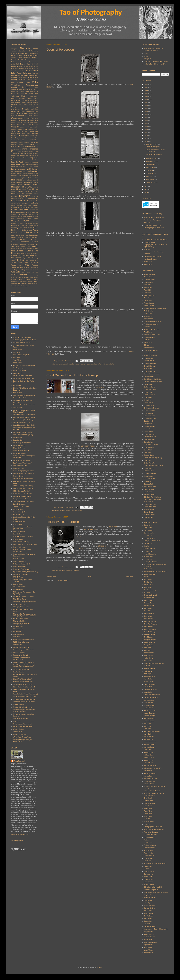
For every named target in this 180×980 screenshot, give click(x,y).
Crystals (35, 87)
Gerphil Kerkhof (19, 476)
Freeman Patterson (151, 522)
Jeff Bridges (148, 579)
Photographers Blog (20, 604)
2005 (146, 189)
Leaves (29, 167)
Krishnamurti (34, 162)
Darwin (22, 92)
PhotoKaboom (18, 626)
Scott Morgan (149, 874)
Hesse (23, 140)
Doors (61, 364)
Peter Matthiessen (18, 219)
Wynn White (148, 947)
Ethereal (25, 113)
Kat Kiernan (148, 661)
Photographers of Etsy (21, 607)
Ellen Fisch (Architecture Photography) (152, 501)
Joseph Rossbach (19, 504)
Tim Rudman (148, 916)
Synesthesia (16, 258)
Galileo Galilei (22, 125)
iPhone (14, 151)
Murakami (29, 194)
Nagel (13, 199)
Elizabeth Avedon (19, 448)
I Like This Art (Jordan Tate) (23, 494)
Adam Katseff (149, 282)
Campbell (21, 75)
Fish (32, 118)
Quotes (19, 228)
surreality (14, 256)
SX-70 (20, 256)
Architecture (34, 55)
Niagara (30, 201)
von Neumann (34, 270)
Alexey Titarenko (150, 295)
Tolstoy (36, 262)
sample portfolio (90, 529)
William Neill (17, 732)
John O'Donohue (29, 153)
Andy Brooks (148, 311)
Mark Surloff (148, 734)
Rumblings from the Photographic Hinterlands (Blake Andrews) (25, 666)
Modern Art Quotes (20, 561)
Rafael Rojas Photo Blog (22, 647)
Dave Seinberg (18, 440)
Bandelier (21, 60)
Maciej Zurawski (150, 713)
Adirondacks (21, 51)
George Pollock (149, 543)
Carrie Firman (149, 384)
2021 (146, 99)
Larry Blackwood (19, 522)
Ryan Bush (148, 866)
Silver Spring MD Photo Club (154, 228)
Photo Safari (97, 364)
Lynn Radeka (148, 702)
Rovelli (36, 233)
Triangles (35, 265)
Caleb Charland (149, 371)
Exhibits (62, 511)
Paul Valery (21, 214)
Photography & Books (21, 618)
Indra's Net (112, 527)
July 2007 (150, 170)
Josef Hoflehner (149, 634)
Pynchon (14, 228)
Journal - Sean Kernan (21, 507)
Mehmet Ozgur (149, 747)
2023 (146, 93)
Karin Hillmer (148, 658)
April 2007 (150, 176)
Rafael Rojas (148, 843)
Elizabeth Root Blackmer (152, 497)
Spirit (28, 246)
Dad (18, 92)
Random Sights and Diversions (24, 650)
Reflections (16, 230)
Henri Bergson (16, 138)
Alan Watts (24, 53)
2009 (146, 135)
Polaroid (36, 223)
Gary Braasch (149, 530)
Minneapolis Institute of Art (153, 768)
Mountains (16, 193)
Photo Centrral (149, 822)
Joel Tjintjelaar (149, 613)
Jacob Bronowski (23, 151)
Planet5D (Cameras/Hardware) (24, 639)
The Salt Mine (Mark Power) (23, 707)
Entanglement (16, 109)
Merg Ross (148, 750)
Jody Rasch (148, 608)
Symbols (26, 256)
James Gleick (33, 151)
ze (25, 286)
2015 (146, 117)
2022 (146, 96)
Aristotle (14, 58)
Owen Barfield (34, 208)
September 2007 (152, 164)
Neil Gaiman (28, 199)
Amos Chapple (149, 303)
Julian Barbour (23, 158)
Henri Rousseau (26, 138)
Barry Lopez (29, 60)
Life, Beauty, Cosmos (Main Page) (156, 240)
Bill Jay (146, 345)
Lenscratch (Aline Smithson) (23, 537)
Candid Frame (18, 408)
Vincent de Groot (150, 926)
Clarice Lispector (33, 80)
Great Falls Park (22, 131)
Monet (24, 189)
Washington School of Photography (156, 929)
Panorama (16, 212)
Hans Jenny (26, 133)
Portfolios (105, 364)
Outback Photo (18, 584)
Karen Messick (18, 509)
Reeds (35, 228)
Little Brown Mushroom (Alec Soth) (25, 544)
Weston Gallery (18, 729)
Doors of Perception (60, 50)
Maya (13, 182)
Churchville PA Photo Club (153, 225)
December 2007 (152, 144)
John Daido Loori (17, 153)
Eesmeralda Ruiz (150, 486)
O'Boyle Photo (18, 577)
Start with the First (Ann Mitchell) (24, 687)
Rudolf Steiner (16, 235)
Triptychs (15, 267)
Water (80, 511)
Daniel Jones (148, 429)
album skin (102, 546)
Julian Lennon (149, 653)
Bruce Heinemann (150, 366)
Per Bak (23, 217)
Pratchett (24, 225)
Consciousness (32, 85)
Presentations (34, 225)
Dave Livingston (149, 434)
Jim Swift (147, 593)
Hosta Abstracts (24, 142)
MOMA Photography (151, 778)
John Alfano (148, 616)
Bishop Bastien (149, 348)
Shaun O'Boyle (149, 884)
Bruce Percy (148, 369)
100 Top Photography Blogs (23, 337)
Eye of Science (149, 512)
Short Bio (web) (149, 242)
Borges (20, 66)
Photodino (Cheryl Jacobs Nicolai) (25, 602)
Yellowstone (31, 284)
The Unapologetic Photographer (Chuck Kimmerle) (24, 711)
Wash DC (35, 272)
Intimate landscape (30, 149)
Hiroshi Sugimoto (150, 554)
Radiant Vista (18, 645)
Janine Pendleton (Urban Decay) (155, 571)
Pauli (27, 214)
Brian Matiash (149, 358)
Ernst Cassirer (30, 111)
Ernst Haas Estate (150, 507)
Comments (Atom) (62, 580)
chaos (30, 77)
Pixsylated (17, 637)
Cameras (14, 75)
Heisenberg (25, 136)
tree (20, 265)
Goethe (27, 129)
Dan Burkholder (149, 426)
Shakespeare (15, 244)
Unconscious (25, 267)
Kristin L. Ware (149, 682)
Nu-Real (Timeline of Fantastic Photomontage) (154, 794)
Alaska (31, 53)
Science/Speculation (20, 239)
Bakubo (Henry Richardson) (23, 376)
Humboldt (14, 144)
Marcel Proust (29, 176)
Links (146, 56)
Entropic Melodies (69, 364)
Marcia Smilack (149, 721)
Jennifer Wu (148, 582)
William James (17, 279)
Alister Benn (148, 301)
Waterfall (23, 275)
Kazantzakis (23, 160)
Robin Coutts (148, 853)
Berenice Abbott (149, 337)
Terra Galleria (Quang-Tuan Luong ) (25, 694)
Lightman (35, 169)
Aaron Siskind (149, 277)
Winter (36, 279)
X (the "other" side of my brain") (155, 64)
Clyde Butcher (149, 413)
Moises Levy (148, 776)
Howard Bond (149, 556)
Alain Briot (148, 285)
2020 (146, 102)
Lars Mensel (17, 524)
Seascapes (74, 511)
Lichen (24, 169)
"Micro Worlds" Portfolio (63, 522)
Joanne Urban (149, 606)
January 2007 (151, 182)
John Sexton (21, 156)
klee (37, 160)
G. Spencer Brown (27, 122)
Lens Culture (18, 534)
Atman (20, 58)
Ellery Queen (33, 105)
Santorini (27, 237)
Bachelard (14, 60)
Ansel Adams (24, 55)
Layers (13, 167)
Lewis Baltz (148, 692)
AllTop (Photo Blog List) (21, 355)
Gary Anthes (148, 528)
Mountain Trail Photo (20, 566)
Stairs (13, 249)
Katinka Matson (149, 668)
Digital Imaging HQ (20, 445)
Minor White (27, 187)
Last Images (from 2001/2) (153, 256)
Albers (36, 53)
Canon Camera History (152, 374)
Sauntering (35, 237)
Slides (18, 246)
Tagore (25, 258)
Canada (28, 75)
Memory (28, 184)
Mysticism (25, 196)
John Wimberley (150, 632)
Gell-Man (31, 125)
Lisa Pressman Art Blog (21, 542)
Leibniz (36, 167)
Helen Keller (34, 136)
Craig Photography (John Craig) (24, 425)
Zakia (23, 286)
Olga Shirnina (149, 798)
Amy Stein (17, 357)
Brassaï (31, 66)
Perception (89, 364)
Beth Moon (148, 340)
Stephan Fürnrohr (150, 895)
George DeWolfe (150, 538)
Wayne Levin (148, 932)
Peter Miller (148, 811)
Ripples (35, 230)
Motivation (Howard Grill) (22, 564)
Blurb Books (20, 64)
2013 (146, 123)
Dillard (18, 96)
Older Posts (129, 577)
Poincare (20, 223)
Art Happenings (19, 368)
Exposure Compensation (22, 460)
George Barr (148, 536)
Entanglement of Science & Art (154, 217)
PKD (32, 221)
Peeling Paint (34, 214)
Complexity (56, 511)
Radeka (147, 840)
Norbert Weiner (16, 205)
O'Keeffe (24, 205)
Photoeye (147, 824)
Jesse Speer (148, 587)
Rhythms (25, 230)
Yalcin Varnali (149, 950)
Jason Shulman (149, 574)
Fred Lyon (147, 520)
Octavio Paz (31, 205)
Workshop (14, 284)
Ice (37, 144)
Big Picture (17, 386)
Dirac (31, 96)
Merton (36, 185)
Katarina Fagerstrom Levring (154, 663)
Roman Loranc (149, 856)
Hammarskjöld (16, 133)
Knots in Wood (17, 162)
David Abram (29, 92)
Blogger (99, 968)
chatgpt (36, 77)
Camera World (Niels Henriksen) (24, 405)
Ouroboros (27, 207)
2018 (146, 108)
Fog (28, 120)
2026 (146, 84)
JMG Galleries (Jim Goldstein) (24, 501)
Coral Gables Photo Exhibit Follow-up (72, 375)
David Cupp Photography (22, 443)
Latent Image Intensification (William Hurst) (23, 528)
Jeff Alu (147, 577)
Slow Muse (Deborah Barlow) (23, 682)
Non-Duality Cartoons (21, 574)
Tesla (13, 260)
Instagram (147, 59)
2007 (146, 142)
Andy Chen (148, 314)
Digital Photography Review (153, 466)
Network (35, 199)
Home (90, 577)
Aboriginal (14, 49)
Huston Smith (23, 144)
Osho (21, 208)
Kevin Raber (148, 679)
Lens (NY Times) (19, 531)
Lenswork (18, 169)
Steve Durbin (148, 900)
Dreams (14, 100)
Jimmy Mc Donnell (150, 595)
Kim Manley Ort (19, 515)
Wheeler (18, 277)
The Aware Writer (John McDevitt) (25, 697)
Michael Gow (148, 755)
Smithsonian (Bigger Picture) (23, 684)
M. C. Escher (148, 708)
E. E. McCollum (149, 479)
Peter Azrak (148, 808)
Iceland (14, 147)
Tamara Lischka (149, 908)
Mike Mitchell (148, 763)
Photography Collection (21, 624)
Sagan (31, 235)
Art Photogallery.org (151, 324)
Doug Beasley (149, 476)
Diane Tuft (148, 460)
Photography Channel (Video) (154, 829)
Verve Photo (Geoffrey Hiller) (23, 726)
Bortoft (26, 66)
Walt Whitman (26, 272)
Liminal (19, 171)
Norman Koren (149, 784)
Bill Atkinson (148, 342)
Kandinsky (15, 160)
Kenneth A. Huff (149, 676)
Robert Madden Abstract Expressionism (22, 659)
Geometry (62, 570)
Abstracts (55, 364)
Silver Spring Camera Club (153, 887)
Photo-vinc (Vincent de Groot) (23, 596)
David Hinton (21, 94)
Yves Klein (18, 286)
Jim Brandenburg (150, 590)
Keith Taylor (148, 674)
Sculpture (14, 242)
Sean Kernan (148, 882)
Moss (36, 191)
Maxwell (35, 180)
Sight (36, 244)
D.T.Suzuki (35, 89)
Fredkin (32, 120)
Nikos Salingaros (23, 203)
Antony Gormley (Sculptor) (153, 321)
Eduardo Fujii (149, 484)
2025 (146, 87)
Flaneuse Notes (19, 468)
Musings (83, 364)
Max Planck (27, 180)
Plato (36, 221)
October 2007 (151, 161)
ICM (18, 147)
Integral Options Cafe (21, 499)
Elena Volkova (149, 489)
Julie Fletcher (149, 655)
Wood (36, 281)
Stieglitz (32, 249)
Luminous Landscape (151, 697)
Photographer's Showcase (153, 827)
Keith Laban (148, 671)
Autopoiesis (27, 58)
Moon (29, 189)
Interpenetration (16, 149)
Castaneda (35, 75)
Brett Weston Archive (151, 350)
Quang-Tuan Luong (151, 835)
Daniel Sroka (18, 437)
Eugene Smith (149, 509)
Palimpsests (34, 210)
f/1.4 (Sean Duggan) (20, 465)
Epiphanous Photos (18, 111)
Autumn (35, 57)
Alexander (15, 55)
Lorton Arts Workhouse (152, 695)
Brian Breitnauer (150, 353)
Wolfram (30, 282)
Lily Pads (14, 171)
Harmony (35, 133)
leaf (24, 167)
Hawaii (14, 136)
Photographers (16, 221)
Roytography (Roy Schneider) (23, 662)
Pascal (22, 212)
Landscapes (16, 164)
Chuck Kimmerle (150, 410)
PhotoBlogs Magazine (21, 599)
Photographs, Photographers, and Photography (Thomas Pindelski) (25, 615)
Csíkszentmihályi (16, 89)
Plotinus (14, 223)
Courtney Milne (149, 421)
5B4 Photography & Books (22, 342)
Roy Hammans (149, 858)
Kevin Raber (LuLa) (20, 512)
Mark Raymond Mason (152, 731)
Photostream (18, 632)
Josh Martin (148, 647)
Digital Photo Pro (150, 463)
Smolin (23, 246)
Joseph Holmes (149, 642)
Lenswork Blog (18, 539)
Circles (24, 80)
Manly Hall (21, 176)
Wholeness (34, 277)
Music (36, 194)
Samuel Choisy (149, 871)
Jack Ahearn (148, 569)
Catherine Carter (150, 387)
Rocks (29, 233)
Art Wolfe (147, 327)
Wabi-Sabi (15, 272)
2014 (146, 120)
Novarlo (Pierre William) (152, 791)
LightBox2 (79, 548)
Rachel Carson (28, 228)
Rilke (30, 230)
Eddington (26, 100)
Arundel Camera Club (151, 329)
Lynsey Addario (149, 705)
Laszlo (30, 164)
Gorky (32, 129)
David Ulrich (148, 450)
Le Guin (19, 167)
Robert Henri (20, 233)
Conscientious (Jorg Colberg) (23, 420)
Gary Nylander (149, 533)
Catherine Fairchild (150, 390)
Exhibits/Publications (151, 51)
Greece (32, 131)
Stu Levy (147, 903)
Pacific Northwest (19, 210)
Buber (13, 71)
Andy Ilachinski (20, 761)
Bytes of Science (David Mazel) (24, 395)
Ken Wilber (31, 160)
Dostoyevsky (21, 98)
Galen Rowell (149, 525)
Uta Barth (147, 924)
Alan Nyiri (147, 290)
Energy (36, 107)
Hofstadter (14, 142)
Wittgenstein (15, 282)
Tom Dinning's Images (21, 719)
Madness (35, 173)
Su (28, 253)
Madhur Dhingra (150, 716)
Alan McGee (148, 287)
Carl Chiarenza (149, 376)
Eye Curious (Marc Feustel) (23, 463)
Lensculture (148, 687)
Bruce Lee (35, 69)
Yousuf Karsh (149, 953)
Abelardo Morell (149, 279)
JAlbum (78, 536)
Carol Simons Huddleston (153, 379)
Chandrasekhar (23, 77)
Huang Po (34, 142)
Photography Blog (19, 621)
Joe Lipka (147, 611)
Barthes (36, 60)
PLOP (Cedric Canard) (21, 642)
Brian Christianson (150, 356)
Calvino (36, 73)
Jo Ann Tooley (149, 598)
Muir (23, 194)
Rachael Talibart (150, 837)
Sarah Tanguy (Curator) (21, 669)
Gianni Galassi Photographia (23, 479)
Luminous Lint (149, 700)
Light (29, 169)
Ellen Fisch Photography (22, 451)
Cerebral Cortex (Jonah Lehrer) (24, 417)
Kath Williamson (150, 666)
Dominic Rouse (149, 471)
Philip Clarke (148, 819)
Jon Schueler (30, 156)
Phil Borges (148, 816)
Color (35, 82)
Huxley (77, 364)
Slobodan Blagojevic (151, 890)
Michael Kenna (149, 758)
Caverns (14, 77)
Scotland (34, 239)
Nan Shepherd (19, 199)
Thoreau (14, 262)
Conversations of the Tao (22, 423)
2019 (146, 105)
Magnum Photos (150, 718)
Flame (36, 118)
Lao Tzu (25, 164)
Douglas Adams (32, 98)
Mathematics (17, 180)
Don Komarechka (150, 473)
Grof (37, 131)
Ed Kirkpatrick (149, 481)
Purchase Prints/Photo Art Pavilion (156, 61)
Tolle (31, 262)
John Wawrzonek (150, 629)
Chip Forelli (148, 397)
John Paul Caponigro (151, 624)
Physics (26, 221)
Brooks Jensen (149, 361)
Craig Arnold (148, 424)
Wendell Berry (33, 275)
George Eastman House (152, 541)
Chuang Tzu (16, 80)
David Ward (148, 452)
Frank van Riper (149, 515)
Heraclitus (17, 140)
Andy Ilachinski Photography (154, 48)
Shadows (35, 242)
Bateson (14, 62)
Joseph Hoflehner (150, 640)
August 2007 (151, 167)
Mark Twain (33, 178)
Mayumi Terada (149, 744)
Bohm (28, 64)
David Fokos (148, 442)
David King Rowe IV (151, 445)
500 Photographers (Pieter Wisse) (25, 340)
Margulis (22, 178)
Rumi (22, 235)
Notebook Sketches (151, 259)
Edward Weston (32, 103)
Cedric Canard (149, 392)
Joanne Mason (149, 603)
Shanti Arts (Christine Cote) (23, 679)
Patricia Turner (149, 801)
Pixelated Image (19, 634)
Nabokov (35, 196)
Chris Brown (148, 400)
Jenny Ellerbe (149, 585)
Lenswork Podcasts (151, 689)
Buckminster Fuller (20, 71)
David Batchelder (150, 437)
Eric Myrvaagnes (150, 504)
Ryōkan (27, 235)
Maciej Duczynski (150, 710)
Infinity (30, 147)
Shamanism (24, 244)
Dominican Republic (89, 446)
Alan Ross (148, 293)
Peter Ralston (18, 589)
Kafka (36, 158)
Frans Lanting (149, 517)
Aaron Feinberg (149, 274)
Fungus (18, 122)
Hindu (36, 140)
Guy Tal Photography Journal (23, 488)
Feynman (27, 118)
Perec (36, 217)
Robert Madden (149, 848)
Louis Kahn (21, 173)
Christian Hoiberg (150, 405)
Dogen (36, 96)
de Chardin (29, 94)
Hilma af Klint (30, 140)
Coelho (28, 83)
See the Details (18, 672)
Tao (29, 258)
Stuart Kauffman (22, 253)
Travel (14, 265)
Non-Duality (34, 203)
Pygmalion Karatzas (151, 832)
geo (37, 125)
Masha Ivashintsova (151, 742)
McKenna (19, 182)
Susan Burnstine (150, 905)
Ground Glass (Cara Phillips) (23, 486)
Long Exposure (32, 171)
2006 (146, 186)
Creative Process (20, 87)
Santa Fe (21, 237)
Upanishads (34, 268)
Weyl (13, 277)
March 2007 (151, 179)
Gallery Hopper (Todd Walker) (23, 473)
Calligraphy (27, 73)
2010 (146, 133)
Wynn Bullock (23, 284)
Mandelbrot (14, 176)
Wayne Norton (149, 934)
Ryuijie (146, 869)
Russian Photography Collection (155, 863)
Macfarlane (28, 173)
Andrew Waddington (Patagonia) (155, 308)
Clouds (20, 83)
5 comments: (69, 567)
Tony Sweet (17, 721)
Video (28, 270)
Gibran (31, 127)
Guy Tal (147, 546)
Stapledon (19, 249)
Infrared (36, 147)
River (13, 233)
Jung (31, 158)
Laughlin (36, 165)
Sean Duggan (149, 877)
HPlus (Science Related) (22, 491)
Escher (18, 113)
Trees (26, 265)
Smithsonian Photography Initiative (156, 892)
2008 (146, 138)
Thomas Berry (34, 260)
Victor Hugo (22, 270)
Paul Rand (32, 212)
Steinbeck (26, 249)
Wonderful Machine (20, 734)
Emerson (26, 107)
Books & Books (102, 387)
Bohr (32, 64)
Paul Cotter (148, 806)
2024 (146, 90)
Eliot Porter (23, 105)
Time (20, 262)
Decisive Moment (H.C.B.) (153, 458)
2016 (146, 114)
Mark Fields (148, 726)
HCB (19, 136)
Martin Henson (149, 737)
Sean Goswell (149, 879)
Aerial (28, 51)
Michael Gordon (19, 559)
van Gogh (14, 270)
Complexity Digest (150, 418)
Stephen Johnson (150, 898)
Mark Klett (148, 729)
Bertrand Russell (30, 62)
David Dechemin (150, 439)
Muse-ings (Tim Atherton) (22, 569)
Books (146, 53)
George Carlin (24, 127)
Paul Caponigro (149, 803)
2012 (146, 126)
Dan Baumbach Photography (23, 435)
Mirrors (19, 189)
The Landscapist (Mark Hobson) (24, 702)
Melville (20, 185)
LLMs (24, 171)
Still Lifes (111, 364)
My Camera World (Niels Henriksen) (26, 572)
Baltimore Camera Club (152, 334)
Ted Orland (148, 911)
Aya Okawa (148, 332)
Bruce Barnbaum (26, 69)
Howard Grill (148, 559)
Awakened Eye (18, 373)
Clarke (13, 83)
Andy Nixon (17, 360)
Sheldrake (31, 244)
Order (17, 207)
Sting (25, 251)
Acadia (36, 49)
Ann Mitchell (148, 316)
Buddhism (29, 71)
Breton (36, 66)
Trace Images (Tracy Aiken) (23, 724)
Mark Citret (148, 724)
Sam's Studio (148, 262)
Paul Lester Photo (19, 587)
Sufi (30, 253)
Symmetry (34, 255)
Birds (36, 62)
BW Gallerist (18, 393)
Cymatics (27, 89)
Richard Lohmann (150, 845)
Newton (24, 201)
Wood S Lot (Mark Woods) (22, 737)
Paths (27, 212)
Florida (68, 511)
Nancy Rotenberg (150, 781)
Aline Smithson (149, 298)
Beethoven (21, 62)
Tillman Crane (149, 913)
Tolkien (26, 262)
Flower (24, 120)
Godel (22, 129)
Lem (13, 169)
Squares (35, 246)
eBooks (20, 100)
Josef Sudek (148, 637)
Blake (13, 64)
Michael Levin (149, 760)
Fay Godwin (19, 118)
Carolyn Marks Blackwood (153, 382)
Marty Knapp (148, 739)
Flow (19, 120)
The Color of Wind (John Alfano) (24, 699)
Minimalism (16, 187)
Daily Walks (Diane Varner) (22, 432)
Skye (13, 246)
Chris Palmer (148, 403)
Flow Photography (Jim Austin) (24, 471)
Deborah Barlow (150, 455)
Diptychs (25, 96)
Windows (28, 279)
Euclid (31, 114)
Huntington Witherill (151, 562)
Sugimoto (35, 253)
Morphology (29, 191)
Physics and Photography (153, 220)
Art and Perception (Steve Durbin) (25, 365)
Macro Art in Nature (20, 547)
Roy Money (148, 861)
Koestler (26, 162)
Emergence (15, 107)
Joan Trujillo (148, 600)
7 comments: (69, 361)
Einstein (14, 105)
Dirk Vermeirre (149, 468)
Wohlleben (23, 282)
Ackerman (14, 51)
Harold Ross (148, 551)
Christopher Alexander (152, 408)
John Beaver (148, 619)
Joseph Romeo (149, 645)
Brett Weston (15, 69)
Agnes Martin (16, 53)
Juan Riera (148, 650)
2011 (146, 129)
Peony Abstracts (16, 217)
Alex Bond (17, 352)
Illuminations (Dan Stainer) (22, 496)
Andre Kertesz (149, 306)
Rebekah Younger (19, 653)
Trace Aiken (148, 921)
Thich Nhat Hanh (22, 260)
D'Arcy (13, 92)
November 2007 (152, 158)
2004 (146, 192)
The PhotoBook (19, 704)
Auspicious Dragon (20, 371)
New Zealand (16, 201)
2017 (146, 111)
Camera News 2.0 (19, 398)
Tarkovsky (35, 258)
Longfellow (15, 173)
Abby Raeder (18, 350)
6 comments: (69, 507)
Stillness (19, 251)
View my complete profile (20, 834)
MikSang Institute (150, 765)
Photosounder (18, 629)
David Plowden (149, 447)
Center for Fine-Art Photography (24, 415)
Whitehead (26, 277)
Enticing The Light (19, 453)
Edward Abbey (20, 103)
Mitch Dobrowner (150, 773)
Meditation (28, 182)
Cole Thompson (149, 416)
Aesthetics (34, 51)
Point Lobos (28, 223)
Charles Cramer (149, 395)
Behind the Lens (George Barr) (24, 378)
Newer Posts (51, 577)
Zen (28, 286)
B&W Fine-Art (149, 223)
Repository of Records (21, 655)
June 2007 (150, 173)
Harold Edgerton (150, 549)
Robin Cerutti (148, 850)
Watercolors (148, 264)
